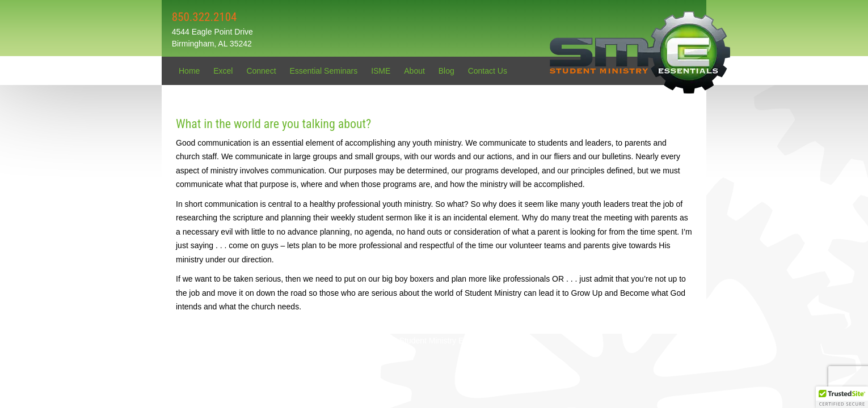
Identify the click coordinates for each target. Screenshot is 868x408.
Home (189, 71)
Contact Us (488, 71)
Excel (223, 71)
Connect (261, 71)
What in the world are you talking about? (273, 124)
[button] (842, 397)
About (414, 71)
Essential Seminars (323, 71)
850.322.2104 (205, 17)
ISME (381, 71)
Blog (446, 71)
